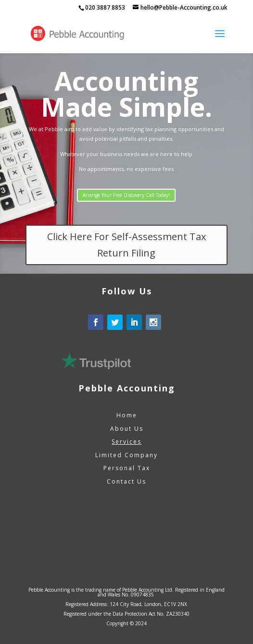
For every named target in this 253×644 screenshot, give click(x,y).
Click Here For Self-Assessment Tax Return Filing (126, 245)
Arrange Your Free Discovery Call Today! (126, 195)
